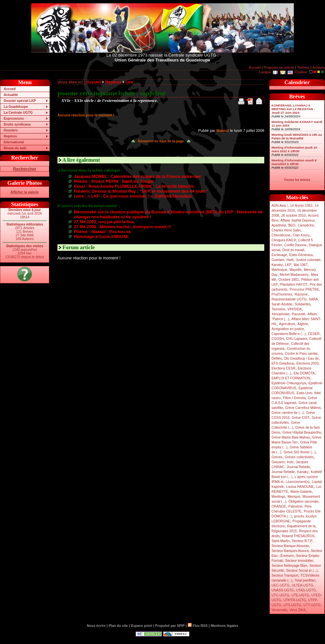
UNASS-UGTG (283, 590)
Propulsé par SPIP (170, 626)
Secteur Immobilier (299, 561)
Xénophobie (281, 314)
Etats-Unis (304, 393)
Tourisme (278, 309)
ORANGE (279, 506)
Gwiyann (278, 462)
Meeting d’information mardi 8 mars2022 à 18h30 (294, 162)
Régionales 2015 (284, 531)
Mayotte (295, 270)
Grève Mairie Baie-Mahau (291, 437)
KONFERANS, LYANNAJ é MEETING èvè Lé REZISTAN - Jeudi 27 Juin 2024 (293, 109)
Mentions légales (224, 626)
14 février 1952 (301, 206)
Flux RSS (198, 626)
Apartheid (279, 225)
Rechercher (25, 169)
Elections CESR (283, 368)
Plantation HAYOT (294, 285)
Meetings (278, 497)
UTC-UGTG (280, 595)
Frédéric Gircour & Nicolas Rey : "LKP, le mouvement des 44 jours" (141, 191)
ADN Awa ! (280, 206)
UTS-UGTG (292, 605)
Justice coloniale (308, 260)
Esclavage (279, 255)
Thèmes (303, 68)
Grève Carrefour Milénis (303, 408)
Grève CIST (301, 418)
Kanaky (277, 265)
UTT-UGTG (312, 605)
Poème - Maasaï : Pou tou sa (102, 232)
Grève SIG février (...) (300, 452)
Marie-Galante (301, 492)
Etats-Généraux (301, 255)
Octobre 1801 (289, 280)
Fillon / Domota (294, 398)
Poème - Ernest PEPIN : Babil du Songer (114, 181)
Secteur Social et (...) (302, 571)
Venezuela (279, 610)
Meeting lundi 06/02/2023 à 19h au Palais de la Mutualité (297, 136)
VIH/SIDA (295, 309)
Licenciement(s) (298, 482)
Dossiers (11, 130)
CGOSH (278, 339)
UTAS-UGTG (306, 590)
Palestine (295, 506)
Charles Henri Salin (286, 230)
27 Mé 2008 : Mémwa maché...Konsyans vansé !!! (123, 227)
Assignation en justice (288, 329)
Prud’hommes (282, 294)
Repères (10, 136)
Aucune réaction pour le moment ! (86, 115)
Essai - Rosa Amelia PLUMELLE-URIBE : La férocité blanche (134, 186)
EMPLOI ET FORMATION (291, 378)
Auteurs (319, 68)
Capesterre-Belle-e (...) (289, 334)
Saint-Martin (281, 541)
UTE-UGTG (300, 595)
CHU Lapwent (297, 339)
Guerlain (278, 260)
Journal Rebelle (298, 467)
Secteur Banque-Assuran (290, 546)
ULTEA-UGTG (303, 585)
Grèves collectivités (299, 457)
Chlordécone (281, 235)
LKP (288, 265)
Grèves (277, 457)
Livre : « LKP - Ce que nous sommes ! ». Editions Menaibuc (133, 196)
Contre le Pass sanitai (301, 354)
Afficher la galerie (25, 192)
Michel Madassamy (294, 275)
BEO (292, 225)
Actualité (11, 95)
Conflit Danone (295, 245)
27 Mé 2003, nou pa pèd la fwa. (104, 222)
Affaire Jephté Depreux (298, 220)
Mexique (294, 497)
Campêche (306, 225)
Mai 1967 (301, 265)
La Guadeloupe (16, 107)
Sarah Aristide (282, 304)
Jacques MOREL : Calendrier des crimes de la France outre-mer (137, 176)
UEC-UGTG (281, 585)
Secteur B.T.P (302, 541)
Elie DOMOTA (304, 373)
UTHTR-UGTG (295, 600)
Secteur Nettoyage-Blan (289, 566)
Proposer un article (279, 68)
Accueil (255, 68)
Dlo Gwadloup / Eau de (301, 358)
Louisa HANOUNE (300, 487)
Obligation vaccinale (303, 501)
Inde (290, 462)
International (14, 142)
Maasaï (223, 131)
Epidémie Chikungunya (289, 383)
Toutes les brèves (297, 180)
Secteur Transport (285, 575)
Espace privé (141, 626)
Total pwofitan (305, 580)
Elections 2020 (307, 363)
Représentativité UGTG (289, 299)
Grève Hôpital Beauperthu (302, 432)
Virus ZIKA (298, 610)
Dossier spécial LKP (20, 101)
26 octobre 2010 (293, 215)
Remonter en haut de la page (161, 141)
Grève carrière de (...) (288, 413)
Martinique (279, 270)
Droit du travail (293, 250)
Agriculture (287, 324)
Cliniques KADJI (284, 240)
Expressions (14, 119)
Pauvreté (299, 314)
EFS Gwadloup (283, 363)
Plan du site (118, 626)
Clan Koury (301, 235)
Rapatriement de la (301, 526)
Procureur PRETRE (304, 289)
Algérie (303, 324)
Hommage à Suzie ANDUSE (101, 237)
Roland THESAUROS (298, 536)
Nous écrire (96, 626)
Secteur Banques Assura (290, 551)
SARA (314, 299)
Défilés (277, 358)
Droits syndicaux (17, 124)
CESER (314, 334)
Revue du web (15, 148)
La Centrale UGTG (18, 113)
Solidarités (303, 304)
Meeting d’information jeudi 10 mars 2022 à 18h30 (294, 149)
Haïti (290, 260)
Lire (129, 82)
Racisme (301, 294)
